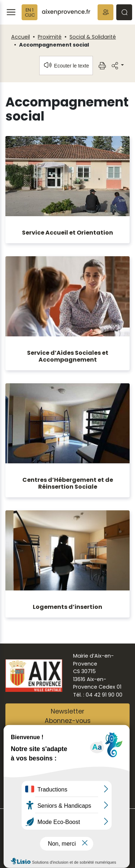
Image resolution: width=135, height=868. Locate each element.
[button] (105, 12)
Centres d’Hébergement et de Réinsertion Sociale (68, 483)
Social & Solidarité (93, 37)
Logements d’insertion (67, 607)
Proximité (50, 37)
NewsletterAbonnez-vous (68, 716)
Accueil (21, 37)
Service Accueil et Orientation (67, 233)
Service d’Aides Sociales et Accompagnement (68, 356)
